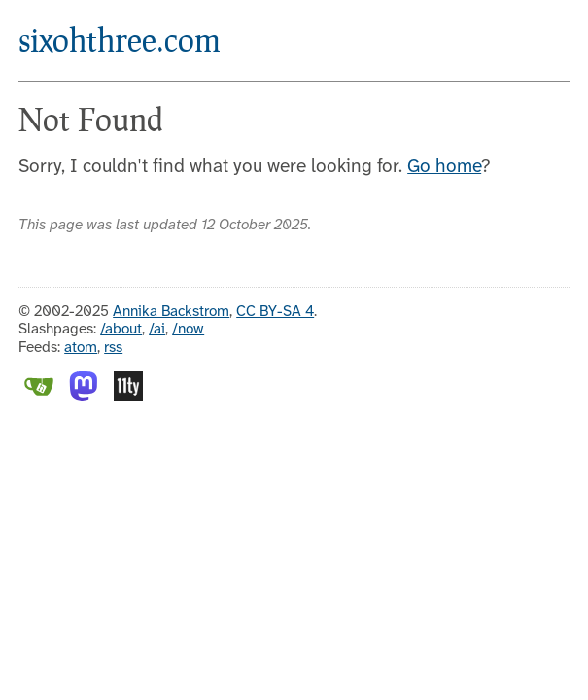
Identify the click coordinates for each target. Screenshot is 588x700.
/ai (157, 330)
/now (188, 330)
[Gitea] (39, 397)
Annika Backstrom (171, 312)
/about (121, 330)
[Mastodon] (84, 397)
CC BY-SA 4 (275, 312)
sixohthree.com (120, 39)
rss (113, 348)
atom (81, 348)
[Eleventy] (128, 397)
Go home (444, 167)
